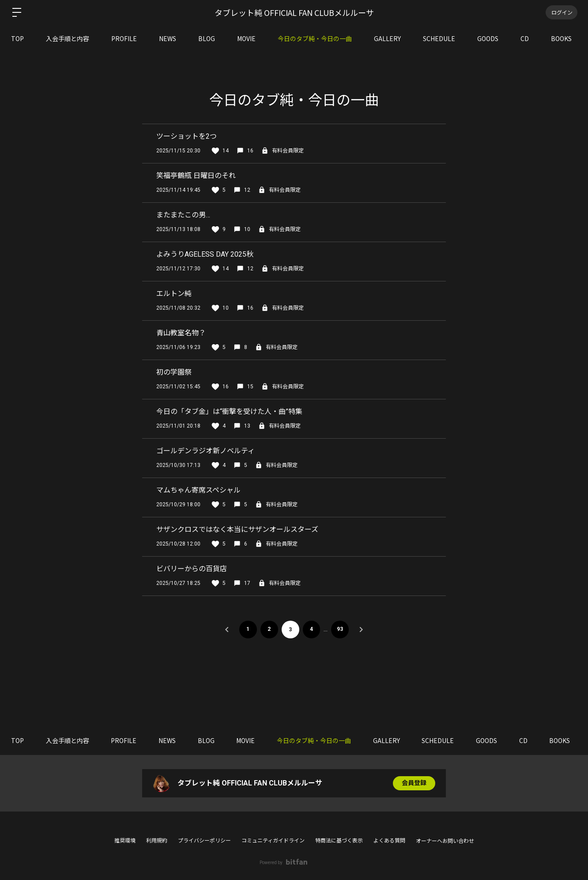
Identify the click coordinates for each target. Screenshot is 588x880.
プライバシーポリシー (204, 841)
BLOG (207, 38)
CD (525, 38)
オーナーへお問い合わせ (445, 841)
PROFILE (124, 38)
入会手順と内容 (68, 38)
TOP (17, 38)
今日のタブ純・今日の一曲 (315, 38)
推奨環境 (125, 841)
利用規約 (157, 841)
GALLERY (387, 38)
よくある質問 (389, 841)
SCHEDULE (439, 38)
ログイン (562, 12)
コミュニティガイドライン (273, 841)
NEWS (168, 38)
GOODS (488, 38)
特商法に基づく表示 (339, 841)
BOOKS (561, 38)
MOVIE (246, 38)
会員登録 (414, 783)
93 (340, 630)
